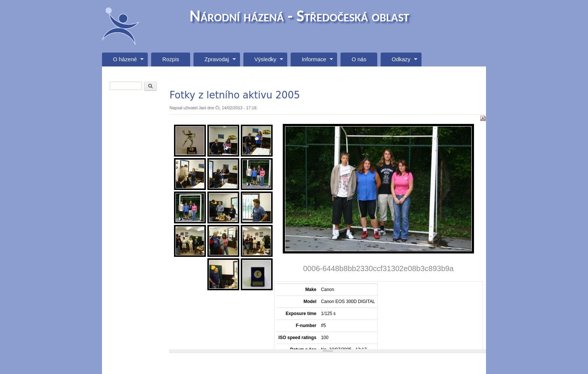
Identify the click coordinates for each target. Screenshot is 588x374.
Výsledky (263, 61)
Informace (312, 61)
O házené (123, 61)
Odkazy (399, 61)
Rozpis (171, 59)
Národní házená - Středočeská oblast (300, 16)
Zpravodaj (215, 61)
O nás (359, 59)
